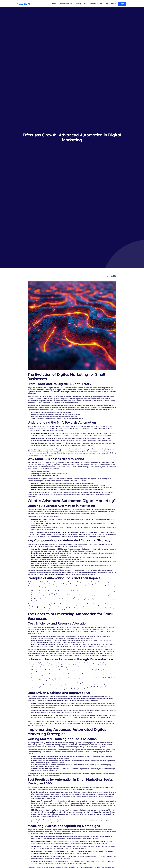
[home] (24, 4)
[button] (67, 4)
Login (122, 4)
